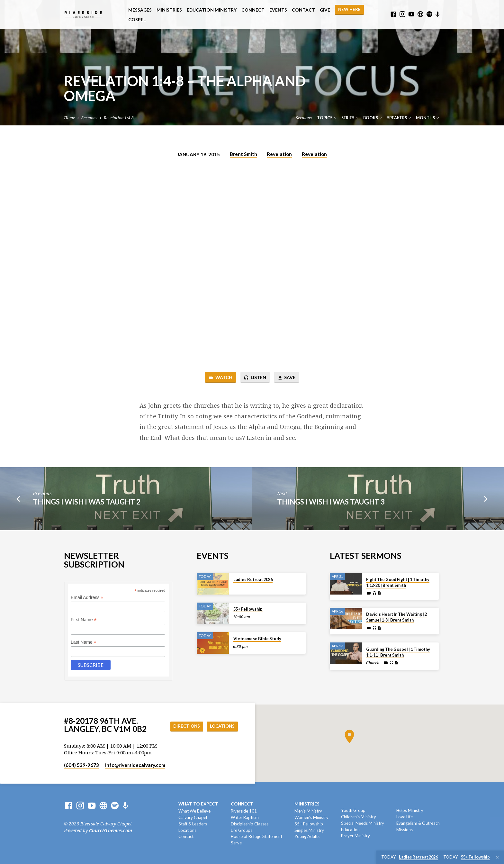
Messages (140, 10)
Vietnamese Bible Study (257, 639)
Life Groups (242, 830)
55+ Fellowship (248, 609)
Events (278, 10)
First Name (84, 620)
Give (325, 10)
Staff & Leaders (193, 824)
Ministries (169, 10)
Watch (219, 378)
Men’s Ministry (308, 811)
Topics (327, 118)
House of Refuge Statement (256, 837)
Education (350, 830)
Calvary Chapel (193, 817)
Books (373, 118)
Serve (236, 843)
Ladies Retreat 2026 (253, 579)
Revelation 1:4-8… (121, 118)
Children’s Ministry (359, 817)
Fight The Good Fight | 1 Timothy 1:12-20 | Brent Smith (398, 582)
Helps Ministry (410, 810)
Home (69, 118)
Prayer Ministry (355, 836)
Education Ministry (212, 10)
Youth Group (353, 810)
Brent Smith (243, 154)
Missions (405, 830)
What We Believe (194, 811)
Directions (184, 726)
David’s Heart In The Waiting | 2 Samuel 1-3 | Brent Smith (396, 617)
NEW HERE (349, 9)
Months (428, 118)
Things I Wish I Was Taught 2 (87, 502)
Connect (253, 10)
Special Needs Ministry (363, 823)
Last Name (84, 642)
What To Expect (198, 804)
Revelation (279, 154)
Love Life (405, 817)
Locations (221, 726)
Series (350, 118)
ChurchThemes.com (111, 831)
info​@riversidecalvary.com (135, 765)
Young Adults (307, 837)
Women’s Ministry (311, 817)
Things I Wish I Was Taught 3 (331, 502)
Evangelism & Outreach (418, 823)
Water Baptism (245, 817)
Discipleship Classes (250, 824)
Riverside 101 (244, 811)
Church (373, 663)
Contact (303, 10)
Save (288, 378)
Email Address (87, 598)
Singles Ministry (309, 830)
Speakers (400, 118)
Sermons (89, 118)
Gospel (137, 20)
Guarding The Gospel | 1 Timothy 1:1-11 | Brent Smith (398, 652)
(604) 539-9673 (81, 765)
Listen (255, 378)
